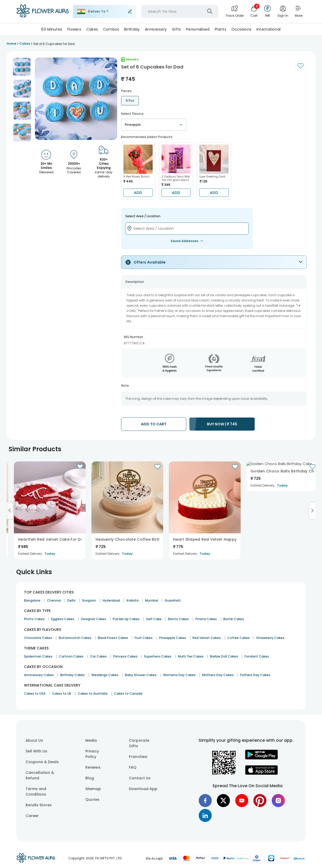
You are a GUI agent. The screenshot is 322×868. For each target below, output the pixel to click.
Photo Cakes (34, 619)
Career (32, 816)
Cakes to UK (62, 693)
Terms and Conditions (36, 792)
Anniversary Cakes (39, 675)
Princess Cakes (125, 656)
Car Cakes (98, 656)
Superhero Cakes (158, 656)
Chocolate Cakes (38, 638)
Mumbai (152, 600)
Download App (143, 789)
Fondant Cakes (257, 656)
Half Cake (154, 619)
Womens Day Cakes (179, 675)
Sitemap (93, 789)
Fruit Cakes (144, 638)
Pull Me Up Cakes (126, 619)
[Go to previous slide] (10, 511)
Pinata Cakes (206, 619)
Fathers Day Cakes (255, 675)
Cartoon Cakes (71, 656)
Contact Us (140, 778)
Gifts (176, 29)
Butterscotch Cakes (75, 638)
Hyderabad (111, 600)
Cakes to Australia (93, 693)
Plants (220, 29)
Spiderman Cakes (38, 656)
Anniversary (156, 29)
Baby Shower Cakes (141, 675)
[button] (22, 67)
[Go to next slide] (312, 511)
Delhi (71, 600)
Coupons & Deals (42, 762)
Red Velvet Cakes (207, 638)
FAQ (133, 767)
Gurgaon (89, 600)
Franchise (138, 757)
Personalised (198, 29)
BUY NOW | (222, 424)
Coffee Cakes (238, 638)
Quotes (92, 800)
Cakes (92, 29)
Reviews (93, 767)
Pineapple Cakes (173, 638)
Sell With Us (36, 751)
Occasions (241, 29)
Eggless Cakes (63, 619)
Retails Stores (39, 805)
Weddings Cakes (105, 675)
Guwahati (173, 600)
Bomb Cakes (234, 619)
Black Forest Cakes (113, 638)
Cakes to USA (35, 693)
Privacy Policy (92, 754)
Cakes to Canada (128, 693)
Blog (90, 778)
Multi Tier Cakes (191, 656)
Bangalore (32, 600)
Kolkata (133, 600)
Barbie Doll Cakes (224, 656)
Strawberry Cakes (270, 638)
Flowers (74, 29)
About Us (34, 740)
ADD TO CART (154, 424)
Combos (111, 29)
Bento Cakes (178, 619)
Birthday (132, 29)
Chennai (54, 600)
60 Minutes (52, 29)
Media (91, 740)
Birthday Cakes (73, 675)
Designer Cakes (94, 619)
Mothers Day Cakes (218, 675)
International (269, 29)
